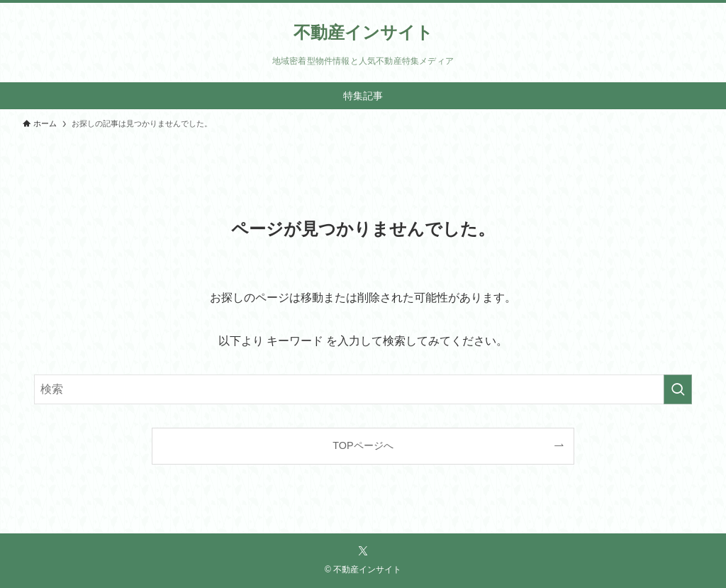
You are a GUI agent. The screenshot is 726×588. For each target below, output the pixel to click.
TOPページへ (363, 445)
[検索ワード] (363, 389)
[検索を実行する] (678, 389)
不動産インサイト (363, 33)
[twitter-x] (363, 551)
